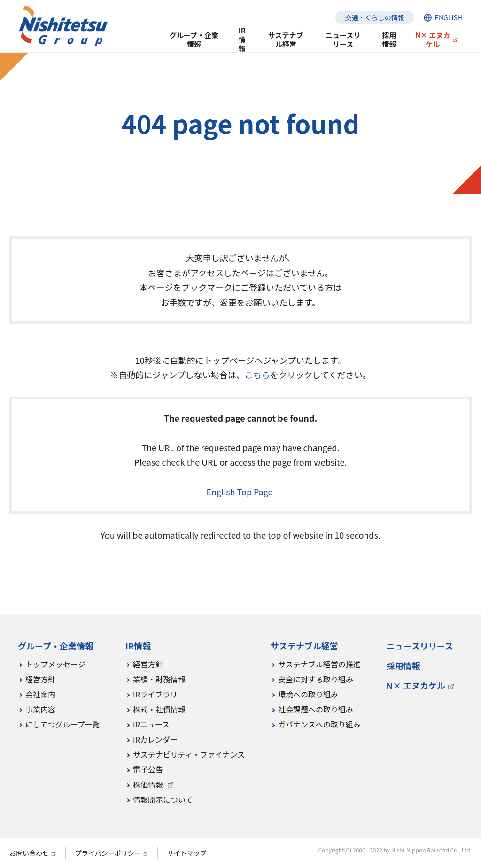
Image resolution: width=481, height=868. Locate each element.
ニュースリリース (343, 39)
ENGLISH (449, 17)
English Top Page (240, 492)
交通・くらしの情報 (375, 17)
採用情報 (389, 39)
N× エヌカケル (433, 39)
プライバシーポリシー (108, 853)
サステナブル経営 (286, 39)
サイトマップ (187, 853)
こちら (257, 375)
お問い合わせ (29, 853)
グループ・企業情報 (194, 39)
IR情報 (242, 40)
